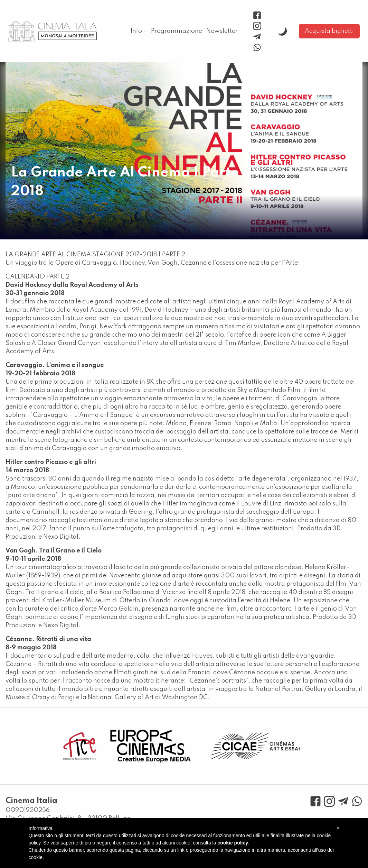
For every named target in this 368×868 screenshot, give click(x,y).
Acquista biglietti (329, 31)
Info (136, 31)
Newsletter (222, 31)
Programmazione (177, 31)
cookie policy (233, 843)
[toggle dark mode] (282, 31)
